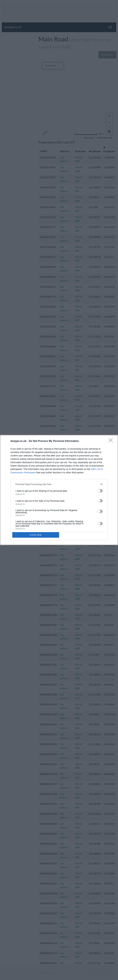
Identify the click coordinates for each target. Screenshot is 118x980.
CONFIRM (36, 535)
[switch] (100, 491)
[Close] (112, 441)
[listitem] (59, 484)
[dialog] (59, 490)
